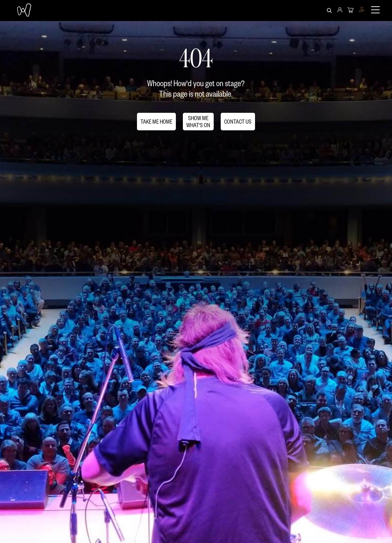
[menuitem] (340, 11)
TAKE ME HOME (156, 121)
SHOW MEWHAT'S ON (198, 121)
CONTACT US (238, 121)
